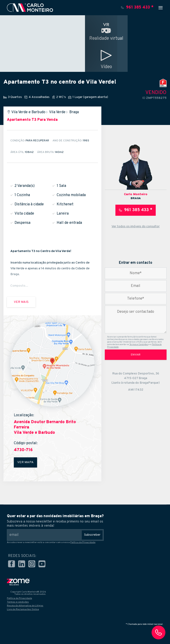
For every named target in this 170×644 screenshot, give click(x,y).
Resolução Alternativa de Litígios (25, 606)
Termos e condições (18, 602)
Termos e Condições (139, 345)
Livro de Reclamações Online (23, 609)
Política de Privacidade (83, 542)
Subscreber (92, 535)
